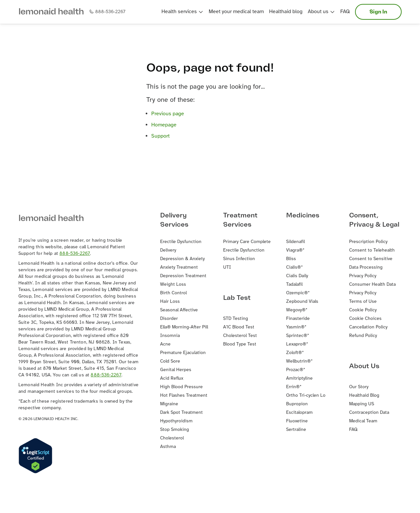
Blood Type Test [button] (240, 344)
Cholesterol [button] (172, 438)
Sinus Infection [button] (239, 259)
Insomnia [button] (170, 336)
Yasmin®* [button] (296, 327)
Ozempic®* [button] (298, 293)
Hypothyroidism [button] (176, 421)
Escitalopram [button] (299, 413)
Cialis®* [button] (294, 268)
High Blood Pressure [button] (181, 387)
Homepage (164, 125)
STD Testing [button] (236, 319)
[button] (54, 12)
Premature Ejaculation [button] (183, 353)
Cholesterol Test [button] (240, 336)
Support (160, 136)
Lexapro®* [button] (297, 344)
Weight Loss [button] (173, 285)
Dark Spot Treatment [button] (181, 413)
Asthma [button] (168, 447)
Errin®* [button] (294, 387)
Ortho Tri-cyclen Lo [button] (306, 396)
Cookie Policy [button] (363, 310)
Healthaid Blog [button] (364, 396)
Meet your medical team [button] (236, 12)
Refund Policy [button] (363, 336)
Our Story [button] (359, 387)
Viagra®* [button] (295, 250)
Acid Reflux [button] (172, 379)
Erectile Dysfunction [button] (244, 250)
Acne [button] (165, 344)
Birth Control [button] (173, 293)
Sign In (378, 12)
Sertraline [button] (296, 430)
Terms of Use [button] (363, 302)
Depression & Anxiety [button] (182, 259)
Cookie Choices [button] (365, 319)
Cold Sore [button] (170, 361)
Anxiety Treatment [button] (179, 268)
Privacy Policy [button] (363, 276)
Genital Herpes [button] (176, 370)
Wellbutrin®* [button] (299, 361)
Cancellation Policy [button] (368, 327)
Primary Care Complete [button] (247, 242)
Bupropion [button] (297, 404)
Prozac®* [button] (296, 370)
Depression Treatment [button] (183, 276)
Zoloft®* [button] (295, 353)
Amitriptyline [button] (299, 379)
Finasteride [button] (298, 319)
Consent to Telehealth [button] (372, 250)
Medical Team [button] (363, 421)
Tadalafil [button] (294, 285)
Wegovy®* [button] (297, 310)
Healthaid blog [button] (286, 12)
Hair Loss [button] (170, 302)
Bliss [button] (291, 259)
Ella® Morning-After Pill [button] (184, 327)
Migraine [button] (169, 404)
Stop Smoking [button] (175, 430)
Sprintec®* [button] (298, 336)
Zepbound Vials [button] (302, 302)
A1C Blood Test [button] (239, 327)
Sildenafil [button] (295, 242)
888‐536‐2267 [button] (75, 254)
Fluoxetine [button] (297, 421)
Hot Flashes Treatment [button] (184, 396)
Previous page (168, 114)
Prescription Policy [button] (368, 242)
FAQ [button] (345, 12)
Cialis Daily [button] (297, 276)
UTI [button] (227, 268)
